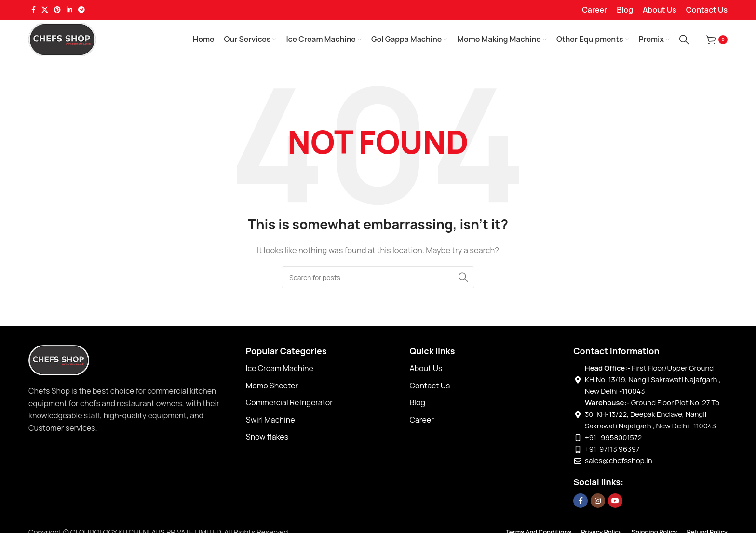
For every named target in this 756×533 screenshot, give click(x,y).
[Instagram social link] (598, 501)
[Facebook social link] (34, 10)
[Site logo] (62, 39)
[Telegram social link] (81, 10)
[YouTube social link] (615, 501)
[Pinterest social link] (57, 10)
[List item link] (323, 369)
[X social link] (45, 10)
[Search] (684, 40)
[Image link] (59, 360)
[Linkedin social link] (69, 10)
